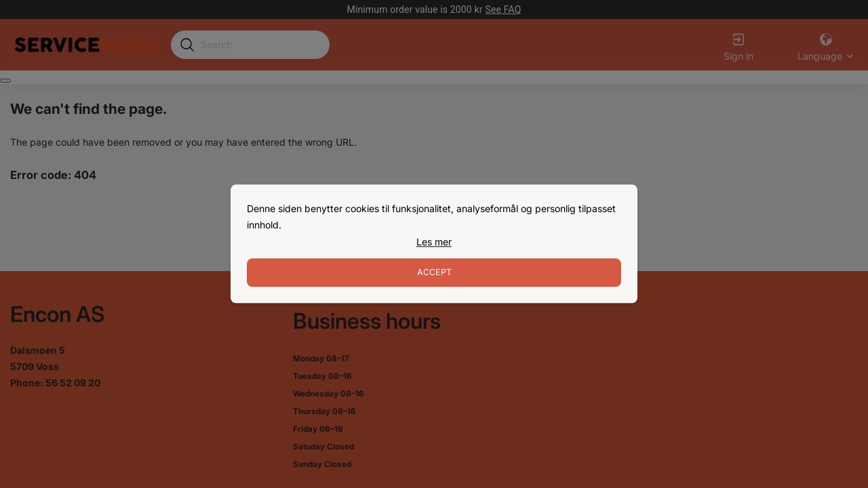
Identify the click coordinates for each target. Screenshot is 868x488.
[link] (434, 242)
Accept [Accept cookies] (434, 273)
